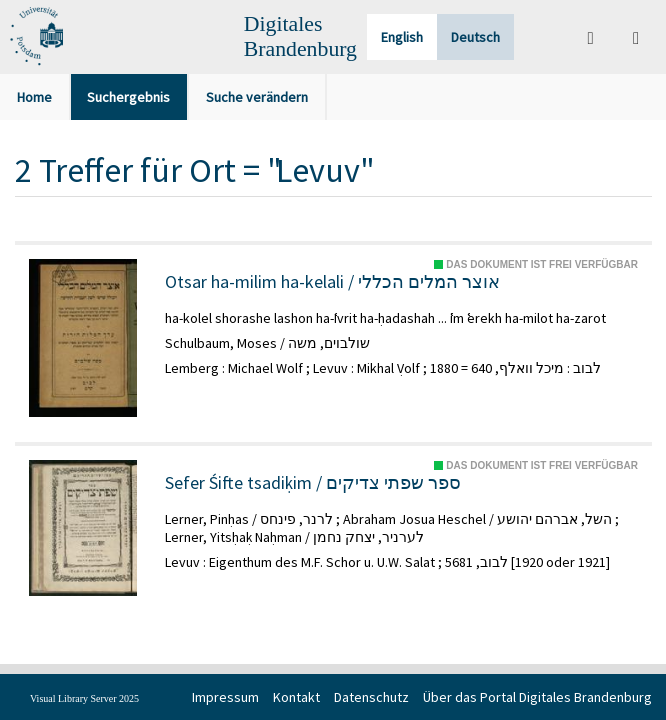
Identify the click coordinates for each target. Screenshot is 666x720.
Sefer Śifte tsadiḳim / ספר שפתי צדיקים (313, 483)
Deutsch (475, 37)
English (402, 37)
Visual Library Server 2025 (84, 698)
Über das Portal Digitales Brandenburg (537, 697)
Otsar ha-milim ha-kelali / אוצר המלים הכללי (332, 282)
